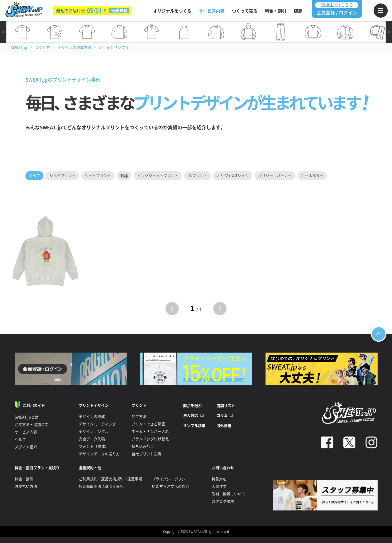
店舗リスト (226, 406)
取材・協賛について (228, 494)
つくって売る (245, 11)
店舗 (298, 11)
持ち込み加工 (143, 446)
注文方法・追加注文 (31, 425)
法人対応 (191, 416)
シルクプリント (62, 176)
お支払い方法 (26, 486)
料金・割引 (276, 11)
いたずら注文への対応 (171, 486)
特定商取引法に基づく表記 (101, 486)
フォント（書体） (94, 446)
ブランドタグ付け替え (150, 439)
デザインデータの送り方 (99, 454)
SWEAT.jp (19, 47)
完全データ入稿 (92, 439)
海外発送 (224, 426)
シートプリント (98, 176)
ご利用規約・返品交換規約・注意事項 (110, 479)
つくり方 (42, 47)
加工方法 (139, 417)
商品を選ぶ (192, 406)
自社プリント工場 (146, 454)
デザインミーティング (97, 424)
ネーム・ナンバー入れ (150, 432)
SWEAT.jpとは (27, 417)
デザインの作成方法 (74, 47)
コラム (222, 416)
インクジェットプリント (158, 176)
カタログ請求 (223, 501)
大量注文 (219, 486)
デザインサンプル (114, 47)
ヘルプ (20, 440)
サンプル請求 (194, 426)
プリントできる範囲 (148, 424)
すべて (34, 176)
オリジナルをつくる (172, 11)
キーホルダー (312, 176)
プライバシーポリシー (171, 479)
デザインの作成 (92, 417)
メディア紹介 (26, 447)
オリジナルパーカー (275, 176)
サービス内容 (212, 11)
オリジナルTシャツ (233, 176)
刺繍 (124, 176)
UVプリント (197, 176)
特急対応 (219, 479)
